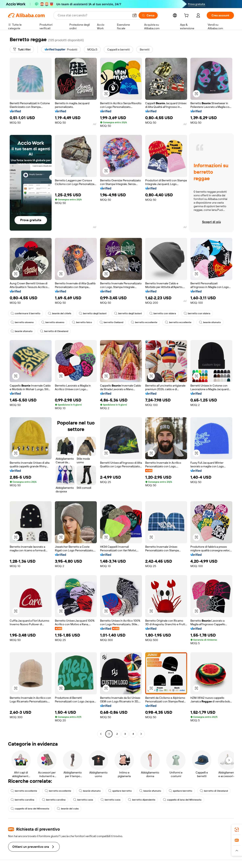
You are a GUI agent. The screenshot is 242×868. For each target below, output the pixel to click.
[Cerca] (148, 15)
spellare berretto (120, 791)
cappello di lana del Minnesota (182, 800)
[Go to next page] (141, 734)
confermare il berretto (26, 313)
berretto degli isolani (93, 313)
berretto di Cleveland (54, 331)
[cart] (187, 16)
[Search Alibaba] (93, 15)
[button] (135, 15)
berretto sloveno (22, 322)
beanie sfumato (210, 322)
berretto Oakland (111, 322)
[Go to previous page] (101, 734)
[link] (237, 830)
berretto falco (82, 322)
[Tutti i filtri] (22, 49)
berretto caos (83, 800)
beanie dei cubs (68, 809)
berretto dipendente (142, 800)
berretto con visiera (163, 313)
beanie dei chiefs (60, 313)
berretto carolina (22, 800)
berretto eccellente (144, 322)
